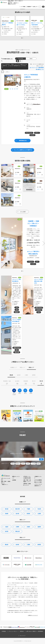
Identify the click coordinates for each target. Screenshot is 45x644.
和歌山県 (17, 531)
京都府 (28, 527)
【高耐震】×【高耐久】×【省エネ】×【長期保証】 (33, 224)
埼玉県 (39, 509)
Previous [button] (2, 26)
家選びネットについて (12, 4)
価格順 (31, 59)
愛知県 (7, 545)
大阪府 (7, 527)
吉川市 (23, 464)
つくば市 (33, 464)
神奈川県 (17, 509)
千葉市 (28, 464)
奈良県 (7, 531)
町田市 (13, 464)
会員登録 (43, 7)
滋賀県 (39, 527)
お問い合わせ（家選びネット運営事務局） (35, 631)
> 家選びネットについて (33, 615)
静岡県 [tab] (34, 375)
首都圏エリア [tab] (14, 367)
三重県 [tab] (26, 375)
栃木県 (17, 514)
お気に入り (35, 7)
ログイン (40, 7)
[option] (8, 26)
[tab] (7, 383)
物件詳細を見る (23, 141)
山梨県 (39, 514)
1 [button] (22, 38)
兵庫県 (17, 527)
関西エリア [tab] (23, 367)
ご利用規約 (4, 631)
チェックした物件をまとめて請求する (23, 150)
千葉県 (28, 509)
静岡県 (39, 545)
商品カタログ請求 (38, 482)
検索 (41, 459)
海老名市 (18, 464)
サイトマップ (23, 636)
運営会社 (22, 631)
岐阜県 (17, 545)
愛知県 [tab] (11, 375)
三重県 (28, 545)
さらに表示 (23, 212)
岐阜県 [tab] (19, 375)
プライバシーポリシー (13, 631)
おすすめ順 (21, 59)
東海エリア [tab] (31, 367)
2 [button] (23, 38)
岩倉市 (39, 464)
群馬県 (28, 514)
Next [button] (43, 26)
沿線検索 (29, 7)
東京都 (7, 509)
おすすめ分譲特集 (38, 480)
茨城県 (7, 514)
